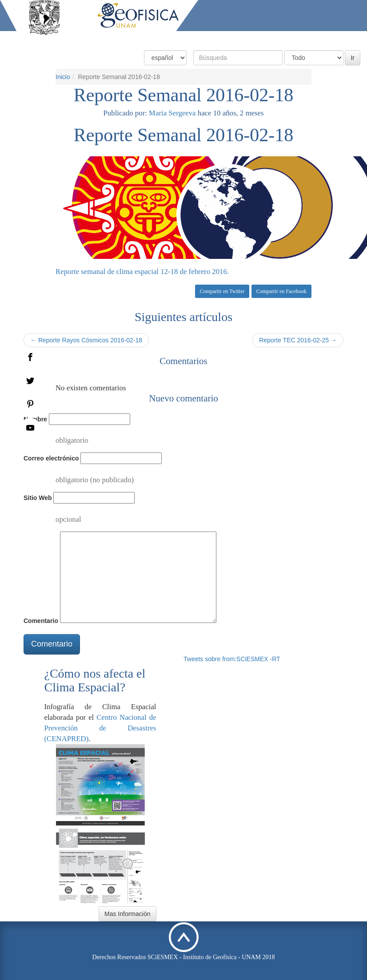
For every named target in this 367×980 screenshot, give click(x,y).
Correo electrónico (51, 458)
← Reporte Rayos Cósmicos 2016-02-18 (86, 340)
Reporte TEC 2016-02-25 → (298, 340)
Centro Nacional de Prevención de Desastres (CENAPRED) (100, 728)
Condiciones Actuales (164, 39)
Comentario (41, 621)
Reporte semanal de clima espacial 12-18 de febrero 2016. (142, 272)
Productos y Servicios (237, 39)
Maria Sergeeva (172, 113)
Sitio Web (38, 498)
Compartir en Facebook (281, 291)
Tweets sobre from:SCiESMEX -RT (232, 659)
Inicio (115, 39)
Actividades (295, 39)
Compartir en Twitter (222, 291)
